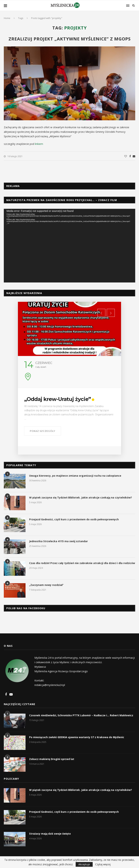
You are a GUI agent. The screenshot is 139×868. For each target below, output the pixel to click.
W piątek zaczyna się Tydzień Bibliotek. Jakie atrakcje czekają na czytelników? (81, 497)
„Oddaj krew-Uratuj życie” (70, 399)
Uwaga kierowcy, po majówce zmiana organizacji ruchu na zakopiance (75, 476)
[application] (69, 246)
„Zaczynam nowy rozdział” (46, 585)
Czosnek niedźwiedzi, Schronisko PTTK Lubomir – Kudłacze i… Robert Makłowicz (81, 715)
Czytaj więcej (103, 864)
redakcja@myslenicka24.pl (50, 685)
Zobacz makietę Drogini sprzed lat (52, 759)
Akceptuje (84, 864)
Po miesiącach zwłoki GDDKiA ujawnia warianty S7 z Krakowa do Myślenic (77, 737)
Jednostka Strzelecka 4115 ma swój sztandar (58, 541)
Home (7, 18)
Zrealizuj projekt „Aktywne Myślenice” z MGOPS (70, 39)
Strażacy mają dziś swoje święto (50, 834)
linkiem (39, 144)
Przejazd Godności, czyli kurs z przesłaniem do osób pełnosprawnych (74, 519)
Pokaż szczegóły (54, 431)
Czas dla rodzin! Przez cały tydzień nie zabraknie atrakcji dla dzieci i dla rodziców (82, 563)
